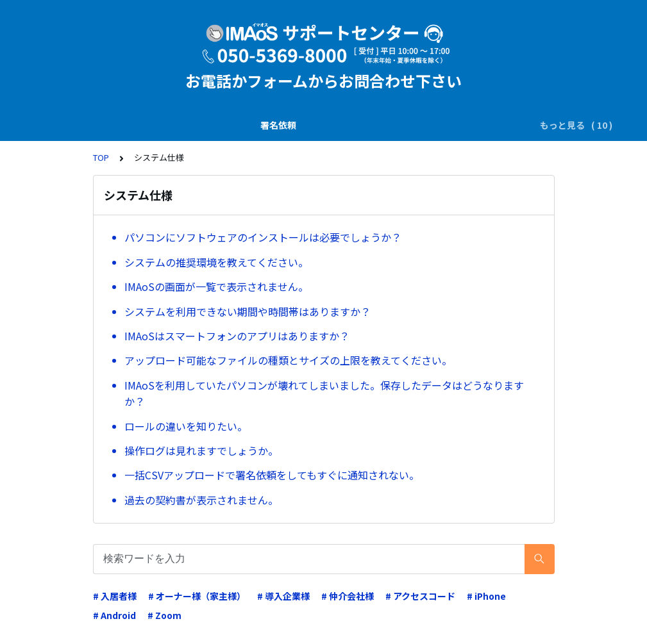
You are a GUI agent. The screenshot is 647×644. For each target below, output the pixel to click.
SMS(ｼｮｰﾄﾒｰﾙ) (223, 125)
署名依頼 (87, 125)
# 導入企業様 (283, 596)
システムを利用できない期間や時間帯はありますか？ (248, 311)
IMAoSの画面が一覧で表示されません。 (216, 286)
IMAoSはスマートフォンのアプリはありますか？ (237, 336)
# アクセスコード (420, 596)
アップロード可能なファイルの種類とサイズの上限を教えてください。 (288, 360)
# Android (114, 615)
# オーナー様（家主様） (197, 596)
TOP (101, 157)
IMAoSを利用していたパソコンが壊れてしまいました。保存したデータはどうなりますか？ (324, 393)
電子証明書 (471, 125)
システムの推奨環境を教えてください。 (216, 262)
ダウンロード (350, 125)
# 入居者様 (115, 596)
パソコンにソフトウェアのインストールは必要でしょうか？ (263, 237)
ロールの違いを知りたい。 (186, 426)
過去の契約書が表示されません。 (201, 500)
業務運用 (413, 125)
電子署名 (287, 125)
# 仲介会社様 (348, 596)
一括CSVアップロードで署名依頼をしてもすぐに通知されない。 (272, 475)
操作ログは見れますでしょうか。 (201, 450)
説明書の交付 (149, 125)
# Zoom (164, 615)
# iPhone (486, 596)
